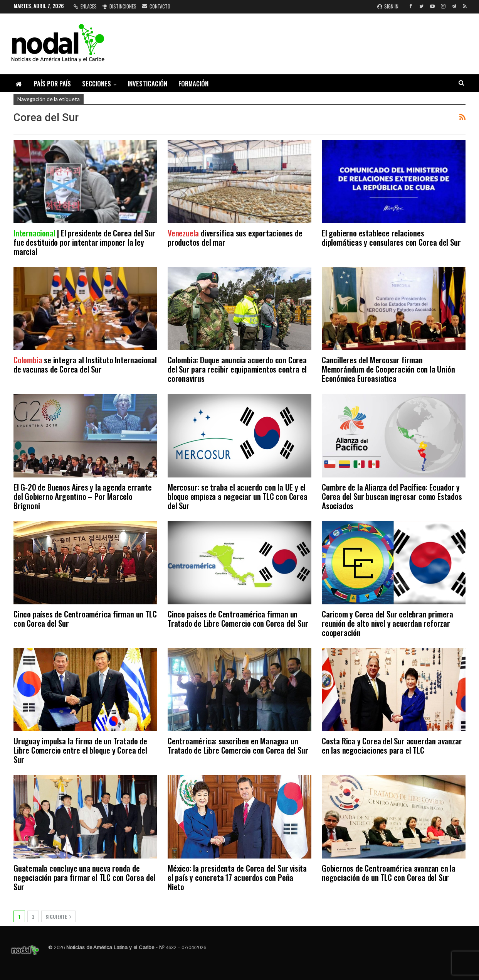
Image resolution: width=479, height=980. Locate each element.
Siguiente (58, 917)
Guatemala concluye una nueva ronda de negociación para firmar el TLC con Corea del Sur (84, 877)
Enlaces (85, 6)
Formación (193, 83)
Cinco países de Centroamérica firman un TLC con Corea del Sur (85, 618)
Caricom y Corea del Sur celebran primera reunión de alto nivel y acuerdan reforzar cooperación (387, 623)
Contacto (156, 6)
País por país (52, 83)
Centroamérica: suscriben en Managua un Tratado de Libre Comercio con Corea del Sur (238, 745)
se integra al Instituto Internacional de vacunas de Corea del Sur (85, 364)
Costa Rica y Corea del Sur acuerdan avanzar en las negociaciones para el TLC (392, 745)
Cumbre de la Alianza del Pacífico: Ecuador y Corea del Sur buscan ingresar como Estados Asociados (392, 496)
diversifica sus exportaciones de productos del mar (235, 237)
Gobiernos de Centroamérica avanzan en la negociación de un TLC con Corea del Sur (389, 873)
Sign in (388, 6)
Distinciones (119, 6)
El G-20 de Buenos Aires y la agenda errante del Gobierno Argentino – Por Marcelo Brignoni (82, 496)
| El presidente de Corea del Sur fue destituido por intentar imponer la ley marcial (84, 242)
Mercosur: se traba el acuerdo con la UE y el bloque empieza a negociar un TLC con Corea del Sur (238, 496)
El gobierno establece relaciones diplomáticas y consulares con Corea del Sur (391, 237)
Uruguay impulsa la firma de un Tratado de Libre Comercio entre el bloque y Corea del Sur (80, 750)
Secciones (97, 83)
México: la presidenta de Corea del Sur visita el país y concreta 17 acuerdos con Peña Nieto (237, 877)
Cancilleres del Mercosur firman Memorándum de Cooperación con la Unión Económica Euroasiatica (388, 369)
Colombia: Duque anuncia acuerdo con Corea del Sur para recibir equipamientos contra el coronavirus (237, 369)
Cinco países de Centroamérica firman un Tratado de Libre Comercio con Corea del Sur (238, 618)
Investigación (147, 83)
